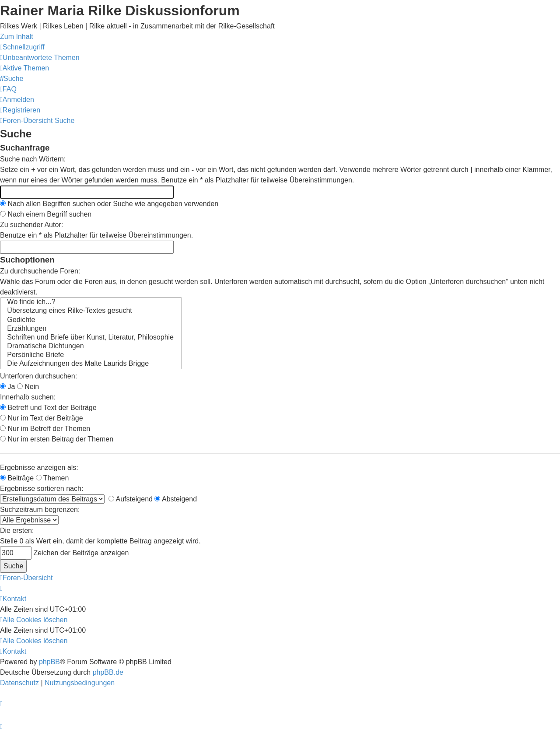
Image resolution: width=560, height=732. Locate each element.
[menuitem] (40, 58)
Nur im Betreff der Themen (45, 429)
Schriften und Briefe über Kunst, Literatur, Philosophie (91, 338)
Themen (52, 478)
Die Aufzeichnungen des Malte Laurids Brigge (91, 364)
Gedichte (91, 320)
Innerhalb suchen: (28, 397)
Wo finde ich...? (91, 302)
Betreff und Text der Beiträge (48, 408)
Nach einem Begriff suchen (46, 214)
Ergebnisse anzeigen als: (39, 468)
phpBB (49, 662)
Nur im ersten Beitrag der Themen (57, 439)
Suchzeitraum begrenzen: (40, 510)
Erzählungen (91, 329)
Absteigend (176, 499)
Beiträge (17, 478)
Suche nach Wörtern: (33, 159)
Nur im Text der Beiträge (42, 418)
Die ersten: (17, 531)
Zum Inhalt (17, 37)
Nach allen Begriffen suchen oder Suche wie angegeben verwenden (109, 204)
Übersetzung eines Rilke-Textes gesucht (91, 311)
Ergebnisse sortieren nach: (42, 489)
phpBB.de (108, 672)
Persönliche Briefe (91, 355)
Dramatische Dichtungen (91, 347)
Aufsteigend (131, 499)
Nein (28, 387)
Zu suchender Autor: (31, 225)
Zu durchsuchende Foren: (40, 271)
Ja (7, 387)
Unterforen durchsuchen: (38, 376)
